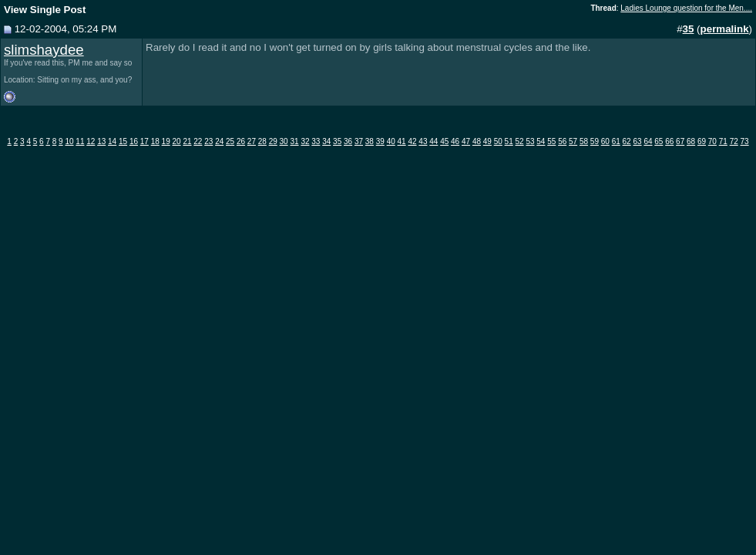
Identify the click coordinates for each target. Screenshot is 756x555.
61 (616, 141)
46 (455, 141)
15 (123, 141)
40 (391, 141)
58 (584, 141)
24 (219, 141)
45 (444, 141)
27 (252, 141)
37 (359, 141)
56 (562, 141)
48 (477, 141)
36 (348, 141)
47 (466, 141)
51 (509, 141)
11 (80, 141)
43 (423, 141)
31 (294, 141)
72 (734, 141)
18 (155, 141)
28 (262, 141)
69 (702, 141)
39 (380, 141)
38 (370, 141)
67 (680, 141)
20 (177, 141)
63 (637, 141)
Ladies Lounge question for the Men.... (686, 8)
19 (166, 141)
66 (669, 141)
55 (551, 141)
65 (659, 141)
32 (305, 141)
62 (627, 141)
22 (198, 141)
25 (230, 141)
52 (520, 141)
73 (745, 141)
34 (326, 141)
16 (134, 141)
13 (101, 141)
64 (648, 141)
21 (187, 141)
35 (337, 141)
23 (208, 141)
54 (541, 141)
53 (530, 141)
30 (284, 141)
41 (402, 141)
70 (712, 141)
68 (691, 141)
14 (112, 141)
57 (573, 141)
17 (144, 141)
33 (316, 141)
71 (723, 141)
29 (273, 141)
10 (69, 141)
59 (595, 141)
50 (498, 141)
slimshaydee (44, 50)
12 (91, 141)
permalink (725, 29)
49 (487, 141)
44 (433, 141)
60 (605, 141)
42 (412, 141)
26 (241, 141)
